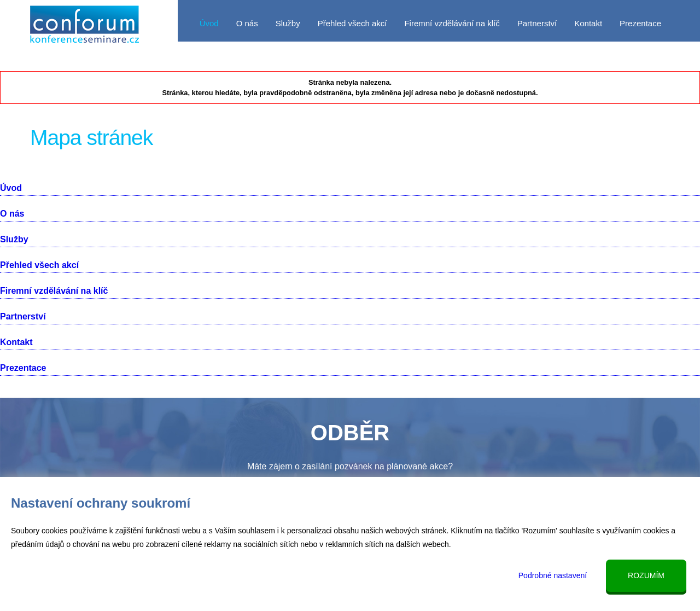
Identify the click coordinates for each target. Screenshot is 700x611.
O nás (247, 23)
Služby (288, 23)
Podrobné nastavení (553, 575)
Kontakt (588, 23)
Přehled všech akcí (352, 23)
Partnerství (537, 23)
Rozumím (646, 575)
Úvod (209, 23)
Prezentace (640, 23)
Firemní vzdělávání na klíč (452, 23)
